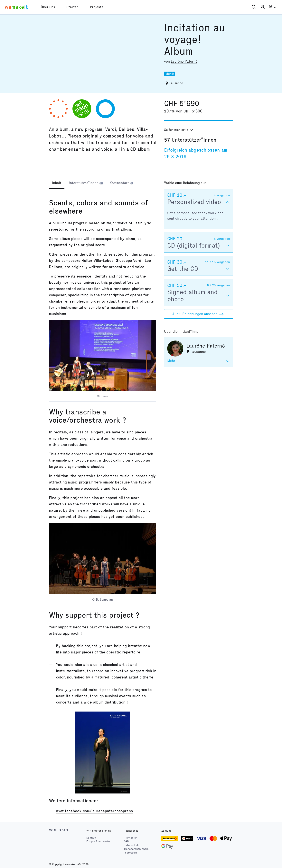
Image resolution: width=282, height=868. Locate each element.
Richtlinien (131, 838)
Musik (170, 74)
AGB (126, 841)
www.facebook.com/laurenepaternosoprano (94, 811)
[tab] (57, 183)
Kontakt (91, 838)
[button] (254, 7)
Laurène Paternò (184, 61)
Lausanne (176, 83)
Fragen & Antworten (99, 841)
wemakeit (60, 829)
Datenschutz (132, 845)
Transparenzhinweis (136, 849)
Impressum (130, 853)
